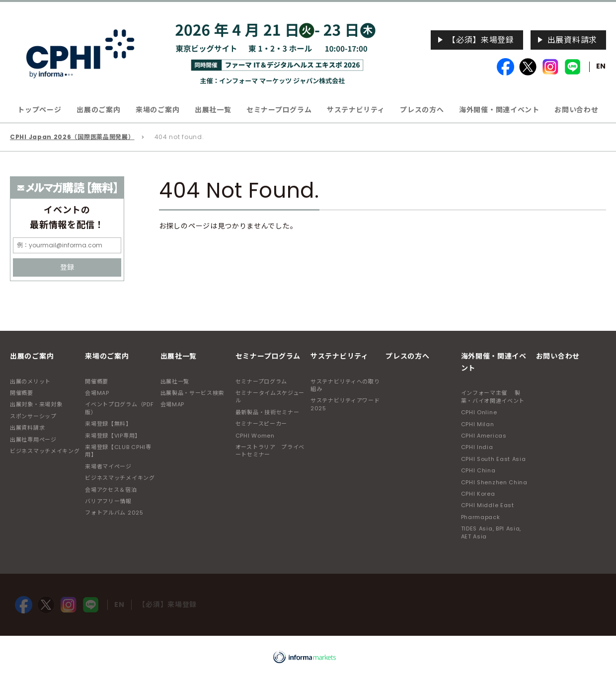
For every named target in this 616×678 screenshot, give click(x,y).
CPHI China (478, 470)
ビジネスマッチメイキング (45, 451)
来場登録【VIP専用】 (113, 436)
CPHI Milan (478, 424)
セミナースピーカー (261, 424)
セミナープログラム (261, 381)
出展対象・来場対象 (36, 404)
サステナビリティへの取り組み (345, 385)
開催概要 (22, 393)
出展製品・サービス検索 (192, 393)
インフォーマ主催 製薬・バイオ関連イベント (493, 397)
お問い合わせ (576, 110)
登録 (67, 267)
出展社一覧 (175, 381)
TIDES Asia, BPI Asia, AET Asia (491, 532)
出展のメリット (30, 381)
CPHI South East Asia (494, 459)
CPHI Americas (484, 436)
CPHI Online (479, 412)
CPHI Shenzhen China (494, 482)
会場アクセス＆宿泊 (111, 490)
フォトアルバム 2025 (114, 513)
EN (601, 66)
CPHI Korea (478, 494)
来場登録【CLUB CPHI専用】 (118, 451)
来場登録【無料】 (108, 424)
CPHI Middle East (488, 505)
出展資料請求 (572, 40)
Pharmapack (481, 517)
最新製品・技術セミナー (268, 412)
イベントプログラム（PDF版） (119, 408)
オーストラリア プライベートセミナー (270, 451)
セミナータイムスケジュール (270, 397)
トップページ (39, 110)
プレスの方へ (422, 110)
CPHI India (477, 447)
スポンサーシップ (33, 416)
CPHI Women (255, 436)
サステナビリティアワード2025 (345, 404)
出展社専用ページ (33, 440)
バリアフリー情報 (108, 501)
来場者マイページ (108, 466)
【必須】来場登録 (481, 40)
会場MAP (97, 393)
